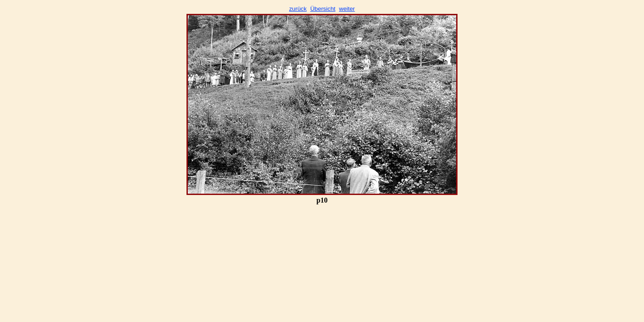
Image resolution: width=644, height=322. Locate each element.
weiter (347, 9)
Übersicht (323, 9)
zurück (298, 9)
